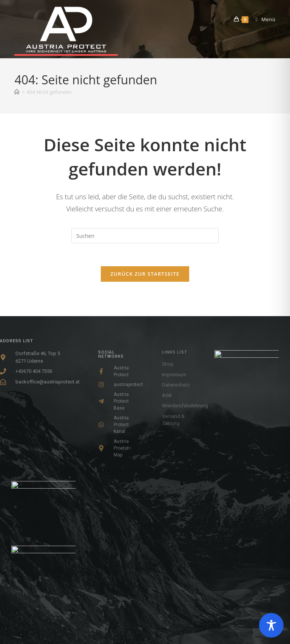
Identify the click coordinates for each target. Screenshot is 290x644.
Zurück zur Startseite (145, 274)
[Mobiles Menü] (263, 19)
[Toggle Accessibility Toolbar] (271, 625)
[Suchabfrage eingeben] (145, 236)
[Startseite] (17, 92)
